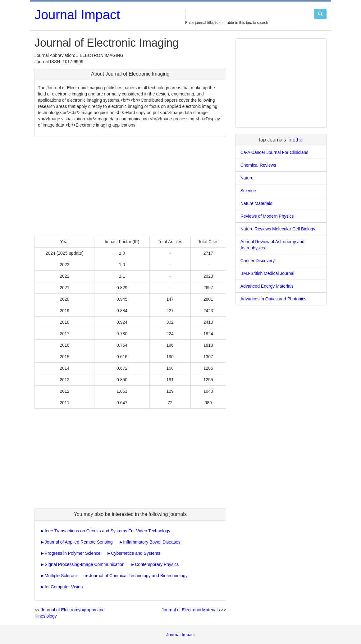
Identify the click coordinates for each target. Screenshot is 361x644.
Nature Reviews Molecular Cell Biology (278, 229)
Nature (247, 178)
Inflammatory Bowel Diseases (152, 542)
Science (248, 191)
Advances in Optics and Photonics (273, 299)
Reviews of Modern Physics (267, 216)
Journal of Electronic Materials (191, 610)
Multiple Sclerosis (62, 576)
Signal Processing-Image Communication (85, 564)
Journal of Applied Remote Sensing (79, 542)
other (298, 140)
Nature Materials (256, 203)
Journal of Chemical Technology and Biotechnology (138, 576)
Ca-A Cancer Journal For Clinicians (274, 152)
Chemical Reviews (258, 165)
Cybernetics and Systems (136, 553)
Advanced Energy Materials (267, 286)
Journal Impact (77, 15)
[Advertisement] (130, 186)
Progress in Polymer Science (73, 553)
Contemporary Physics (157, 564)
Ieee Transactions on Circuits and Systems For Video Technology (107, 531)
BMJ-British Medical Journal (267, 273)
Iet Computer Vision (64, 587)
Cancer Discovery (258, 261)
